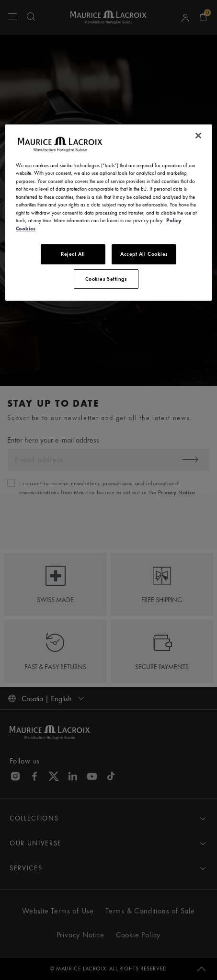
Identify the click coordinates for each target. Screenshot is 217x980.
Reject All (73, 254)
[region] (108, 212)
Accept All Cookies (144, 254)
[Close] (198, 136)
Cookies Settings (106, 279)
